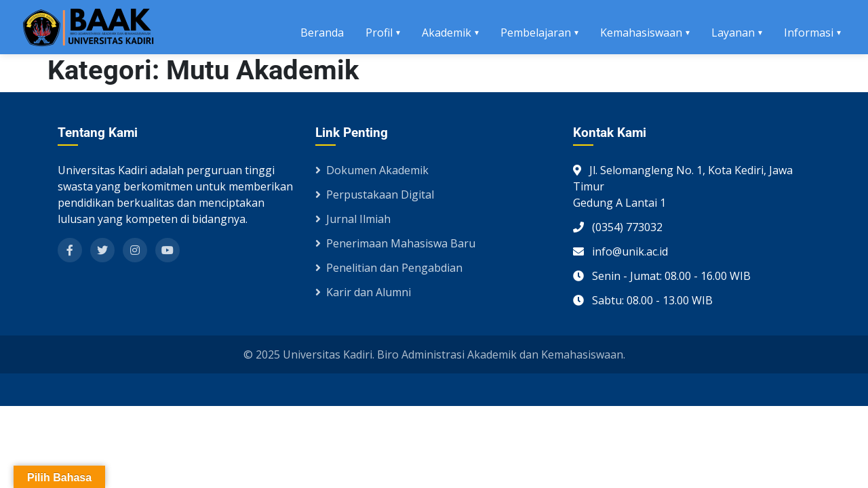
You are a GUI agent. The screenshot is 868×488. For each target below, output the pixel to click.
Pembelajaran (536, 33)
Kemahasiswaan (641, 33)
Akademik (447, 33)
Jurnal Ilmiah (353, 219)
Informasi (809, 33)
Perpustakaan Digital (375, 195)
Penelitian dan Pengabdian (389, 268)
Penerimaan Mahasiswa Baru (395, 243)
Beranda (322, 33)
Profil (379, 33)
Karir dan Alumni (363, 292)
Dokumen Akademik (372, 170)
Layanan (733, 33)
